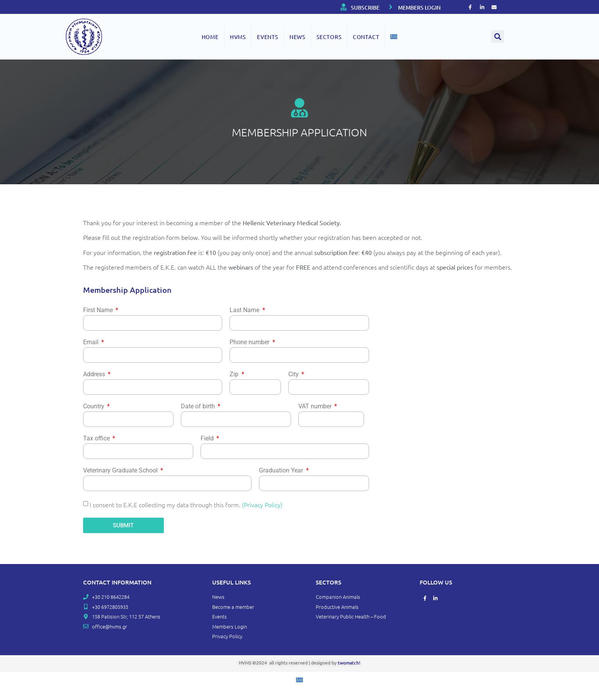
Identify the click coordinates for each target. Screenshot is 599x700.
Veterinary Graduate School (121, 471)
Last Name (245, 310)
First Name (99, 310)
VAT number (316, 407)
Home (210, 37)
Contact (366, 37)
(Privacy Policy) (262, 505)
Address (95, 375)
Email (92, 342)
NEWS (297, 37)
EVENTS (268, 37)
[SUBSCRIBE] (344, 7)
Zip (235, 375)
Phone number (250, 342)
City (294, 375)
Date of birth (199, 407)
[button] (498, 37)
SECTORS (329, 37)
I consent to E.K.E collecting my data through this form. (186, 505)
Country (94, 407)
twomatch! (349, 663)
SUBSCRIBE (365, 8)
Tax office (97, 439)
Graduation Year (282, 471)
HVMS (238, 37)
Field (208, 439)
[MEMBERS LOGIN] (391, 7)
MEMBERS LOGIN (419, 8)
